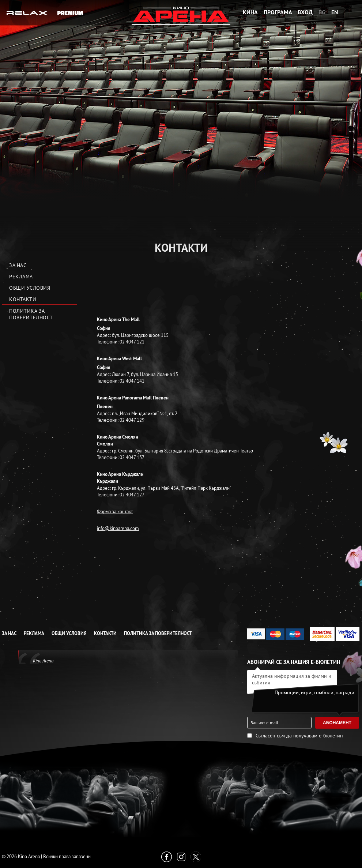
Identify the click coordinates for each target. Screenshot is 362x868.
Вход (305, 12)
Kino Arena (43, 661)
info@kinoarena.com (118, 528)
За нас (18, 265)
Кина (250, 12)
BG (322, 12)
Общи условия (30, 288)
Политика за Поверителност (31, 314)
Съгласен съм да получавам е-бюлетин (299, 736)
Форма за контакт (115, 511)
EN (335, 12)
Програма (278, 12)
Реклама (21, 277)
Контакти (23, 299)
